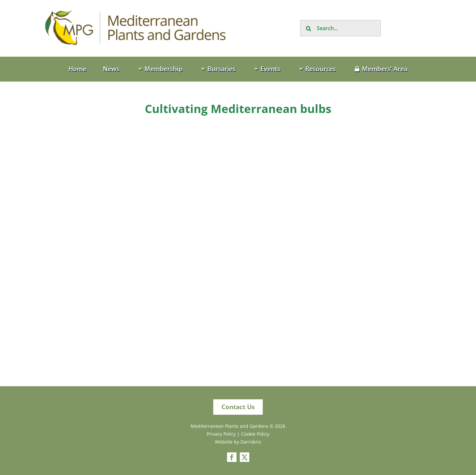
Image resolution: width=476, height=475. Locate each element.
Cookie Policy (255, 434)
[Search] (308, 28)
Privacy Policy (221, 434)
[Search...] (340, 28)
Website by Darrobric (238, 442)
